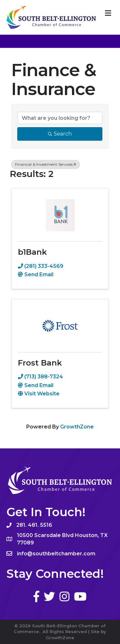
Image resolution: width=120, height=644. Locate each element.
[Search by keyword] (60, 118)
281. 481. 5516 (34, 525)
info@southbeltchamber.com (56, 554)
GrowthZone (77, 427)
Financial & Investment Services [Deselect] (46, 164)
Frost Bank (40, 363)
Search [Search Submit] (60, 134)
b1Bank (32, 252)
